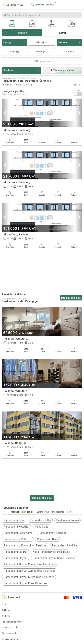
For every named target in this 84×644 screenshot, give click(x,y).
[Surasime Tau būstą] (42, 5)
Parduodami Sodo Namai (18, 533)
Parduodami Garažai (15, 552)
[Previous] (5, 113)
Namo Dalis (41, 527)
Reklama (6, 610)
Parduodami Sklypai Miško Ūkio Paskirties (29, 577)
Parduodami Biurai (48, 539)
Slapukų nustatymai (11, 639)
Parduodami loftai (40, 520)
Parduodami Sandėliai (65, 546)
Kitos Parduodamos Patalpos (50, 552)
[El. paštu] (42, 141)
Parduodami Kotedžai (16, 527)
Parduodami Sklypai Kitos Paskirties (25, 583)
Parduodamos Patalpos (18, 539)
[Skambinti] (10, 141)
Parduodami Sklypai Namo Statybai (54, 558)
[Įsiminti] (58, 141)
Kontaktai (6, 616)
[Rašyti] (26, 141)
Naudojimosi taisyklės (12, 622)
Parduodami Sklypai (15, 558)
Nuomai (62, 33)
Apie (4, 605)
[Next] (79, 113)
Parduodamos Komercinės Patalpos (25, 546)
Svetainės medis (10, 633)
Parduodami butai (14, 520)
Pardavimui (22, 33)
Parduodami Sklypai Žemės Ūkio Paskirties (29, 571)
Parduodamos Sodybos (53, 533)
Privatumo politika (10, 628)
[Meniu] (81, 5)
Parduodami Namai (68, 520)
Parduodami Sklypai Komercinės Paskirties (29, 564)
